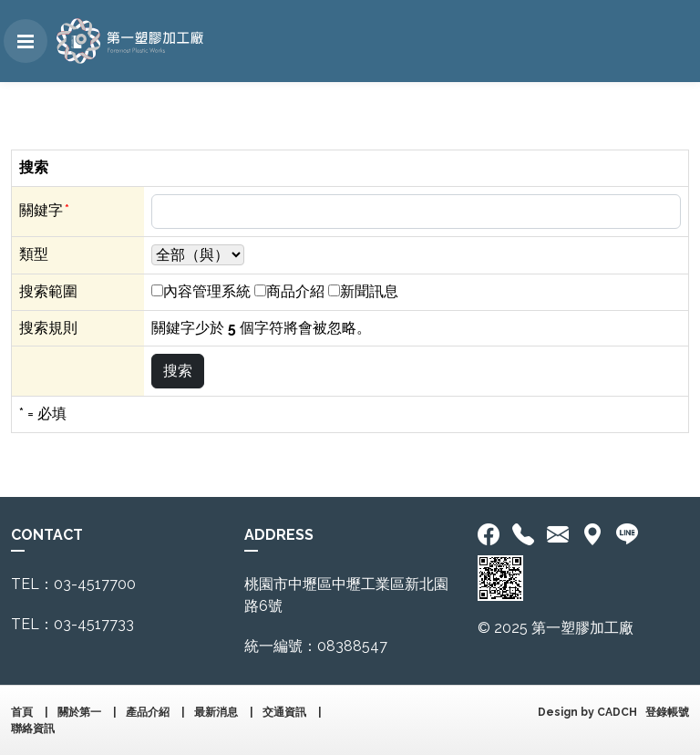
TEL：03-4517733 (72, 624)
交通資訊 (284, 712)
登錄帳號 (667, 712)
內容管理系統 (207, 291)
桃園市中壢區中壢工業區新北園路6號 (346, 595)
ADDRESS (279, 535)
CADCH (617, 712)
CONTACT (47, 535)
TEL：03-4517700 (73, 584)
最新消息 (216, 712)
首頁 (22, 712)
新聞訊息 (369, 291)
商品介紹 (295, 291)
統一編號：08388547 (316, 646)
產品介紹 (148, 712)
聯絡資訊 (33, 729)
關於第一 (79, 712)
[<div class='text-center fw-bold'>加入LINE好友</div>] (627, 535)
